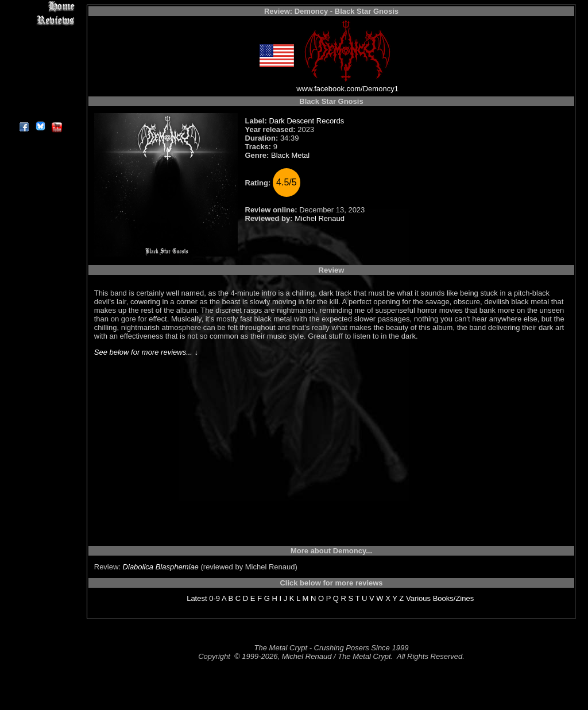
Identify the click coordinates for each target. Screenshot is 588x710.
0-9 (214, 598)
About (40, 112)
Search (40, 86)
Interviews (40, 33)
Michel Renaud (320, 218)
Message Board (40, 59)
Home (40, 7)
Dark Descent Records (306, 121)
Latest (197, 598)
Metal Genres (40, 73)
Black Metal (290, 155)
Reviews (40, 20)
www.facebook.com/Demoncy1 (347, 89)
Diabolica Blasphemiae (161, 567)
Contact (40, 99)
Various (418, 598)
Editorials (40, 46)
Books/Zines (454, 598)
